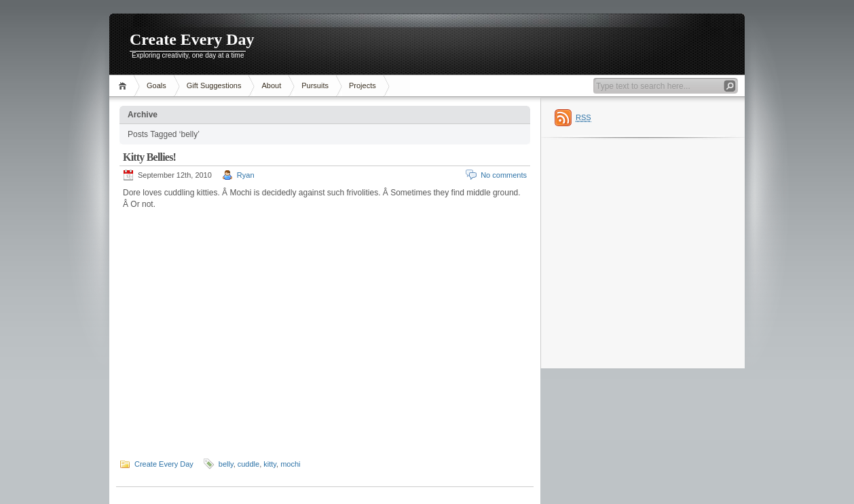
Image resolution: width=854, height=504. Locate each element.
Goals (156, 85)
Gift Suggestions (214, 85)
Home (125, 86)
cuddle (248, 464)
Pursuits (315, 85)
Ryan (246, 175)
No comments (504, 175)
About (271, 85)
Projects (363, 85)
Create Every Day (192, 39)
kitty (270, 464)
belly (226, 464)
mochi (290, 464)
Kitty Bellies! (149, 157)
